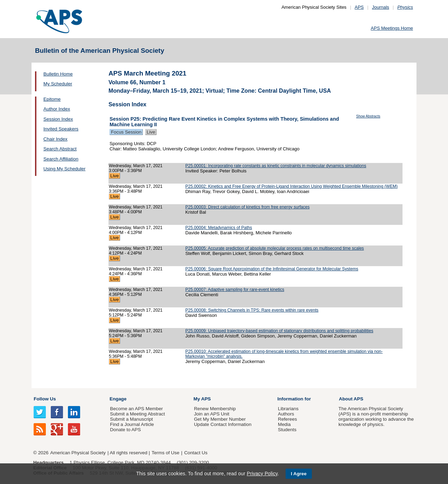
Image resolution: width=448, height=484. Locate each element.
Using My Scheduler (64, 169)
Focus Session (126, 132)
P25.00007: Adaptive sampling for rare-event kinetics (235, 290)
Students (287, 430)
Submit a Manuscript (131, 419)
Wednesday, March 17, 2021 (136, 166)
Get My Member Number (220, 419)
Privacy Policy (262, 474)
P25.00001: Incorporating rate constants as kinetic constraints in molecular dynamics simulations (276, 166)
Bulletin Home (58, 74)
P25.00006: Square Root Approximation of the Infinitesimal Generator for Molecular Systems (272, 269)
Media (284, 424)
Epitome (52, 99)
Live (151, 132)
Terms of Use (165, 453)
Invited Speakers (61, 129)
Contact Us (196, 453)
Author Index (57, 109)
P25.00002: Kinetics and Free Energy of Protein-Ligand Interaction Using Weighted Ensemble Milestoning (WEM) (291, 186)
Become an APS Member (136, 409)
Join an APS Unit (212, 414)
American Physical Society (78, 453)
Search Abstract (60, 149)
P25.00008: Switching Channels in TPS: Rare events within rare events (252, 310)
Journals (381, 7)
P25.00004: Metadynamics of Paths (219, 228)
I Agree (299, 474)
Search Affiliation (61, 159)
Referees (288, 419)
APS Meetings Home (392, 28)
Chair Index (55, 139)
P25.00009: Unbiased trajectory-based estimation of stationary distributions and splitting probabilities (279, 331)
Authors (286, 414)
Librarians (288, 409)
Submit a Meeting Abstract (137, 414)
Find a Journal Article (132, 424)
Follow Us (45, 399)
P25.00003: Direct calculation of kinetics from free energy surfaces (247, 207)
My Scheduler (58, 84)
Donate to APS (125, 430)
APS (359, 7)
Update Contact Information (223, 424)
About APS (351, 399)
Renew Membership (215, 409)
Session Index (58, 119)
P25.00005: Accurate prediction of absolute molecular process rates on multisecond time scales (274, 248)
